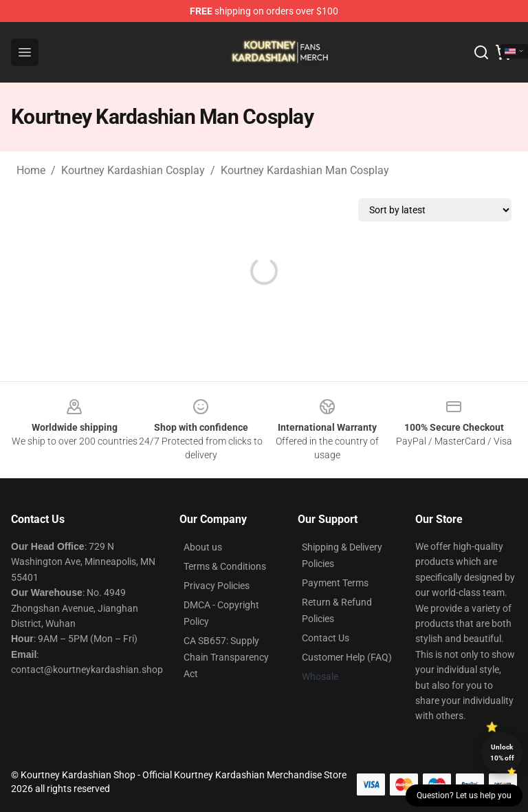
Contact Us (326, 638)
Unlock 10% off (502, 752)
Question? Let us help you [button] (464, 795)
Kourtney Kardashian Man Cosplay (305, 170)
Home (31, 170)
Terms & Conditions (225, 566)
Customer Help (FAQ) (347, 657)
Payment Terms (335, 583)
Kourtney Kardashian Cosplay (133, 170)
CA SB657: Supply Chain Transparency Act (226, 657)
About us (203, 547)
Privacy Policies (217, 586)
